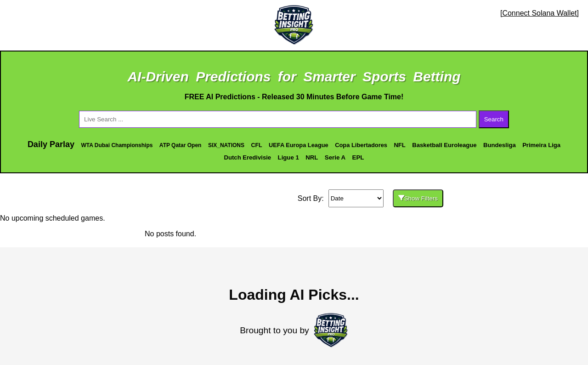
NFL (399, 145)
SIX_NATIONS (226, 145)
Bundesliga (500, 145)
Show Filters (418, 198)
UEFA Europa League (299, 145)
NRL (312, 157)
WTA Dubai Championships (117, 145)
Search (494, 119)
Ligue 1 (288, 157)
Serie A (335, 157)
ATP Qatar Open (181, 145)
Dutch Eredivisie (248, 157)
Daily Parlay (51, 144)
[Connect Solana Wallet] (540, 13)
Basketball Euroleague (444, 145)
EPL (358, 157)
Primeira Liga (541, 145)
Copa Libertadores (361, 145)
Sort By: (311, 198)
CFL (256, 145)
